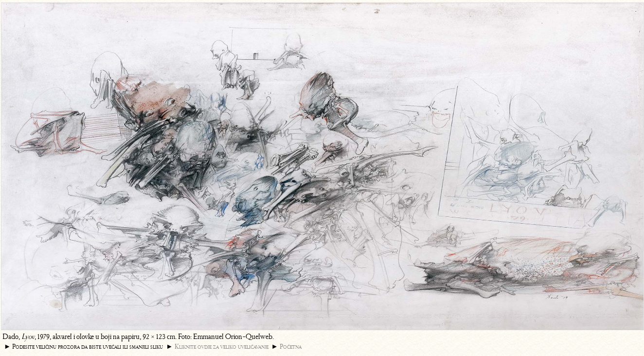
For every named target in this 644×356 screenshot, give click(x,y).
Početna (291, 347)
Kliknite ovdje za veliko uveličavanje (222, 347)
